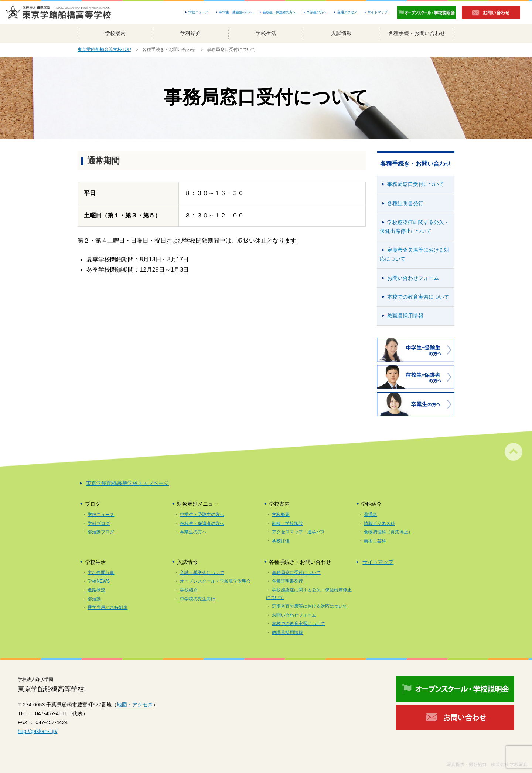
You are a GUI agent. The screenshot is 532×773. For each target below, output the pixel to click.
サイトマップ (378, 12)
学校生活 (266, 33)
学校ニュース (198, 12)
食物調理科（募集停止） (388, 532)
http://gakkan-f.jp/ (37, 731)
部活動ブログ (101, 532)
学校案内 (115, 33)
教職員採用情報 (405, 316)
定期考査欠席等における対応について (415, 254)
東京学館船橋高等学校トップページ (127, 483)
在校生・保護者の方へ (279, 12)
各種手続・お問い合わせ (417, 33)
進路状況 (96, 590)
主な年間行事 (101, 573)
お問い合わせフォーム (413, 278)
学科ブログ (99, 523)
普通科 (371, 515)
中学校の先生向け (198, 599)
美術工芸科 (375, 541)
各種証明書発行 (405, 203)
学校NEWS (99, 581)
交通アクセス (347, 12)
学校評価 (281, 541)
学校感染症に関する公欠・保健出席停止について (415, 227)
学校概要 (281, 515)
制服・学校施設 (287, 523)
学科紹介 (191, 33)
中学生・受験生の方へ (236, 12)
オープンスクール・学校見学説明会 (215, 581)
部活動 (94, 599)
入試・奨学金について (202, 573)
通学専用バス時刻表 (108, 607)
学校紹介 (189, 590)
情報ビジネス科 (379, 523)
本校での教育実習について (418, 297)
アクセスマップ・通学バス (299, 532)
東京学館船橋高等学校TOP (104, 50)
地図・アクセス (135, 705)
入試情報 (341, 33)
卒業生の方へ (317, 12)
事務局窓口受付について (416, 184)
